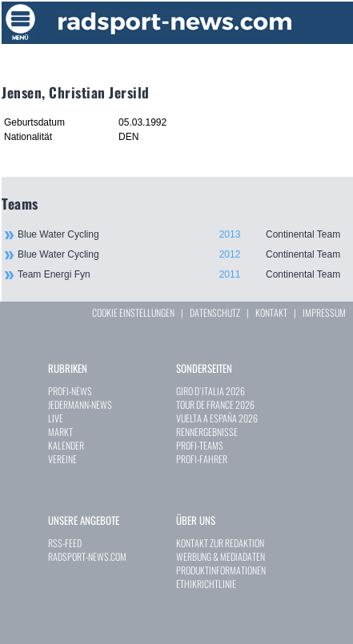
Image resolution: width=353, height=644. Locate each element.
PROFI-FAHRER (202, 459)
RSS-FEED (65, 543)
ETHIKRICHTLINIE (206, 584)
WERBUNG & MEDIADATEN (221, 556)
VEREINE (62, 459)
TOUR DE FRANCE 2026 (215, 404)
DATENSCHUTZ (215, 312)
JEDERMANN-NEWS (80, 404)
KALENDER (66, 445)
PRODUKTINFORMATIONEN (221, 570)
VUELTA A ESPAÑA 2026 (217, 418)
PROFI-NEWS (70, 391)
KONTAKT (271, 312)
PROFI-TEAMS (200, 445)
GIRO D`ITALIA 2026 (211, 391)
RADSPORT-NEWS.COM (87, 556)
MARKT (60, 432)
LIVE (56, 418)
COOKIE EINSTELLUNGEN (133, 312)
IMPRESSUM (324, 312)
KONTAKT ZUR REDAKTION (220, 543)
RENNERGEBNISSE (207, 432)
